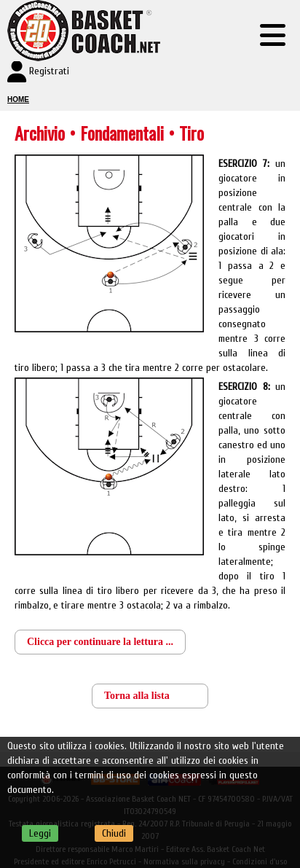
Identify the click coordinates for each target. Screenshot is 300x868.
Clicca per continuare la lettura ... (100, 642)
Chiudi (114, 833)
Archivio (40, 133)
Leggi (40, 833)
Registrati (49, 71)
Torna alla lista (137, 696)
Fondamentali (124, 133)
